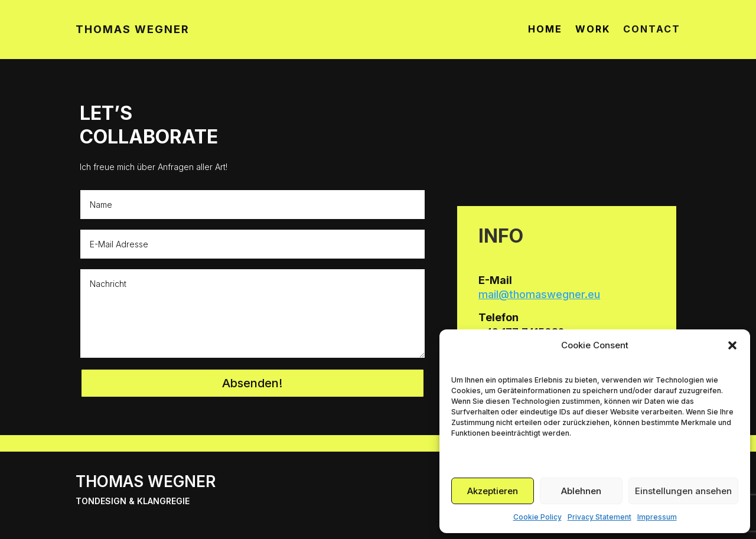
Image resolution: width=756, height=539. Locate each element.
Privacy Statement (599, 517)
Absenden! (252, 383)
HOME (545, 30)
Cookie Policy (537, 517)
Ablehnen (581, 491)
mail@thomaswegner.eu (539, 294)
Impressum (657, 517)
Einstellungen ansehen (683, 491)
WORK (593, 30)
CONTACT (652, 30)
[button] (732, 345)
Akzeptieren (493, 491)
